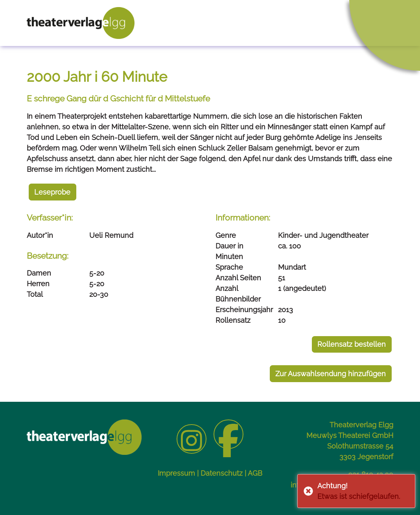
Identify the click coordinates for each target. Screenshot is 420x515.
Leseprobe (52, 192)
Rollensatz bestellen (352, 344)
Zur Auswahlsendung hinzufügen (331, 374)
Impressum (176, 473)
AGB (255, 473)
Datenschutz (222, 473)
